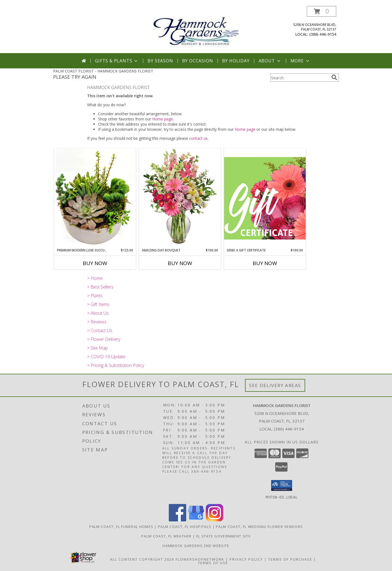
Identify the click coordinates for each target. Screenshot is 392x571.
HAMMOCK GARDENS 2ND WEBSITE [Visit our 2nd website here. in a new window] (196, 545)
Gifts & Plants (117, 61)
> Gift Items (98, 304)
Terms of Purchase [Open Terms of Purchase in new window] (290, 559)
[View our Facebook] (177, 520)
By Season (160, 61)
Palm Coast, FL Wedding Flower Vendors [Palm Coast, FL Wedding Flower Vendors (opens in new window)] (259, 526)
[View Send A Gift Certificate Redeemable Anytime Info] (265, 198)
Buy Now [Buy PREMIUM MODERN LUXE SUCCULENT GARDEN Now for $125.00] (95, 263)
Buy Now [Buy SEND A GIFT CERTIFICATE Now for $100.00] (265, 263)
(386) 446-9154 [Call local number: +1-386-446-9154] (323, 34)
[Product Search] (300, 78)
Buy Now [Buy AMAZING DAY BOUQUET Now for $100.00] (180, 263)
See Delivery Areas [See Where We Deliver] (275, 385)
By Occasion (198, 61)
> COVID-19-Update (106, 357)
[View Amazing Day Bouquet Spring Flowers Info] (180, 198)
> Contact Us (100, 330)
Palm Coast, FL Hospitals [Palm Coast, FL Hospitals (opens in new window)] (185, 526)
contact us (198, 138)
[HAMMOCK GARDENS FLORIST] (196, 30)
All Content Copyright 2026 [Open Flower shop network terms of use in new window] (142, 559)
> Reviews (97, 322)
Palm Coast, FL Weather (166, 536)
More (300, 61)
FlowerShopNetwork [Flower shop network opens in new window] (200, 559)
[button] (321, 11)
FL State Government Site (223, 536)
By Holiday (236, 61)
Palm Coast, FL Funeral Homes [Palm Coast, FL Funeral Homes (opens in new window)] (121, 526)
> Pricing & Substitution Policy (116, 365)
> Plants (95, 296)
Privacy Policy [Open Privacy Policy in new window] (246, 559)
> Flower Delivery (104, 339)
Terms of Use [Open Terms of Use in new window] (213, 563)
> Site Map (97, 348)
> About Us (98, 313)
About (270, 61)
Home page (163, 119)
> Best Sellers (100, 287)
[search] (334, 77)
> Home (95, 278)
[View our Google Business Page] (196, 520)
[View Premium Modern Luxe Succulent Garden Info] (95, 198)
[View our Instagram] (215, 520)
